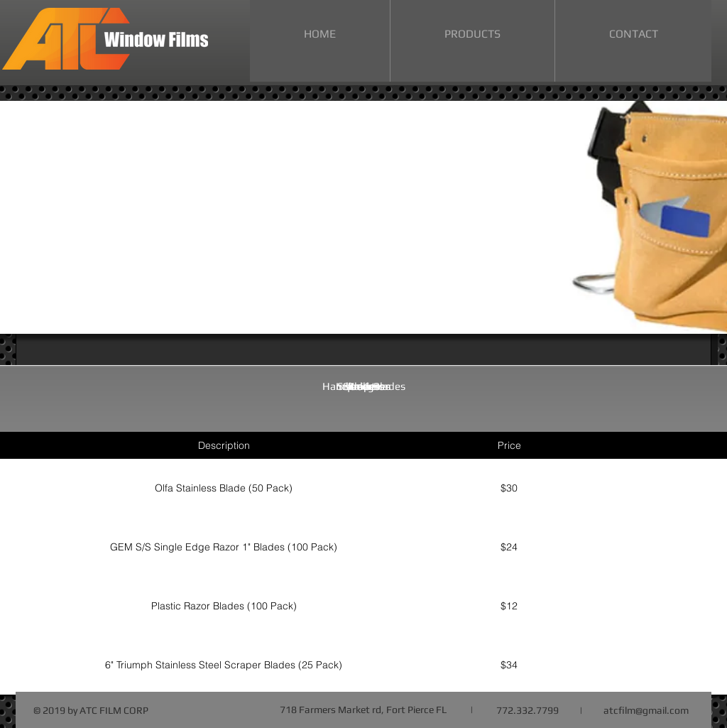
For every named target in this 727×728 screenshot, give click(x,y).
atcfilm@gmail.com (646, 710)
